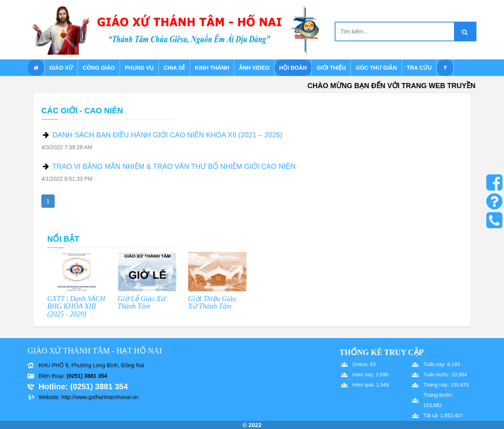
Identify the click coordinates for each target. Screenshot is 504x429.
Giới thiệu (331, 68)
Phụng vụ (139, 68)
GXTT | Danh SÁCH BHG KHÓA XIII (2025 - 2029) (76, 307)
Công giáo (99, 68)
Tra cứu (419, 68)
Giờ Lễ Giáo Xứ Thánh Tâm (142, 303)
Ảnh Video (254, 68)
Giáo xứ (61, 68)
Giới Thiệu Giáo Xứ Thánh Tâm (212, 303)
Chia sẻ (174, 68)
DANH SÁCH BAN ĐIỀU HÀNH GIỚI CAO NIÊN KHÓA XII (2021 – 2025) (167, 135)
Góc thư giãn (376, 68)
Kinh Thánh (212, 68)
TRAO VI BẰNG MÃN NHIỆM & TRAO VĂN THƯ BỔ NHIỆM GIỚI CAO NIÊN (174, 166)
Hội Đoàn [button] (293, 68)
